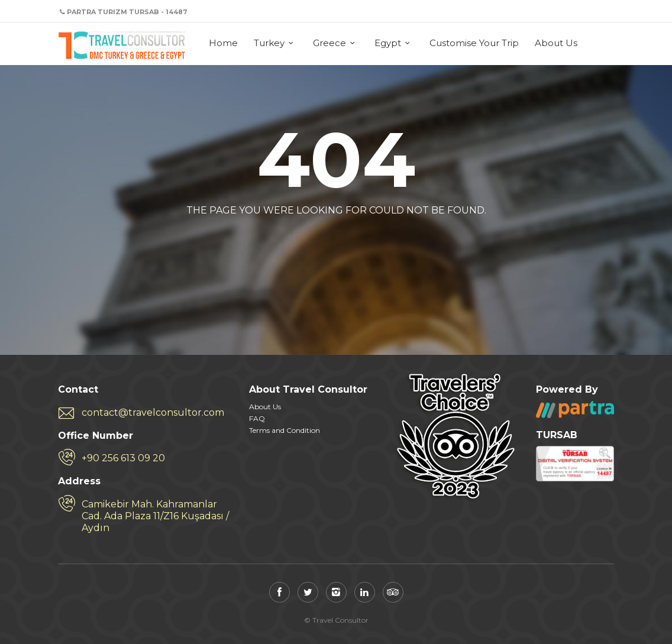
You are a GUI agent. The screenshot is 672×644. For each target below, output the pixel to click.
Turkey (269, 43)
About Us (556, 43)
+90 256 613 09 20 (123, 458)
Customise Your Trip (474, 43)
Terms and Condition (285, 430)
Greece (329, 43)
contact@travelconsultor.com (153, 412)
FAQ (257, 418)
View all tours (382, 239)
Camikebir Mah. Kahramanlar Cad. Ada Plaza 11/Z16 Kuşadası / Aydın (155, 516)
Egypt (388, 43)
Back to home (287, 239)
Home (223, 43)
